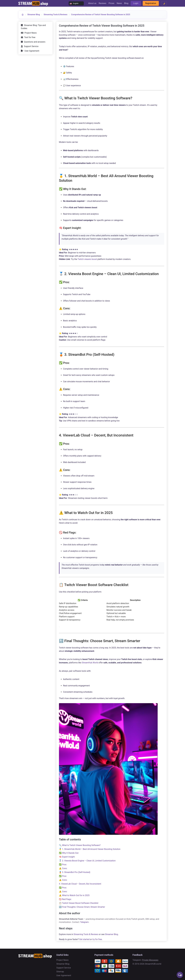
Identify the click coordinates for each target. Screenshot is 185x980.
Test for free (30, 37)
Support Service (31, 46)
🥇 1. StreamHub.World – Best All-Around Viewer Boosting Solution (90, 849)
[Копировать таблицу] (59, 627)
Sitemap (60, 972)
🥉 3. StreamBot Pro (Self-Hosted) (75, 872)
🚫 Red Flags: (65, 899)
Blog (126, 3)
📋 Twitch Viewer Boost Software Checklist (79, 903)
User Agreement (32, 51)
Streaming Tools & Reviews (55, 15)
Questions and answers (35, 42)
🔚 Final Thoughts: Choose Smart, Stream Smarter (82, 907)
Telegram (84, 922)
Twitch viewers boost (87, 259)
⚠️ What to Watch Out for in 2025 (74, 895)
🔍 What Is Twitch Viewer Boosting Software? (80, 845)
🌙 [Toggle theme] (164, 3)
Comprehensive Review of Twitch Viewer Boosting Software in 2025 (101, 15)
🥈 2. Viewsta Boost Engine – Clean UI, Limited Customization (87, 861)
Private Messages (150, 960)
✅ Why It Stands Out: (69, 853)
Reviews (102, 3)
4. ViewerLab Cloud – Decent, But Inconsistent (80, 884)
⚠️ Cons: (63, 868)
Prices (111, 3)
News (119, 3)
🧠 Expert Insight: (67, 857)
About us (92, 3)
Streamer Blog (34, 15)
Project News (31, 33)
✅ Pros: (63, 865)
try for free (97, 939)
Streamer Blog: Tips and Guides (33, 27)
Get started (84, 939)
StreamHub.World (90, 663)
